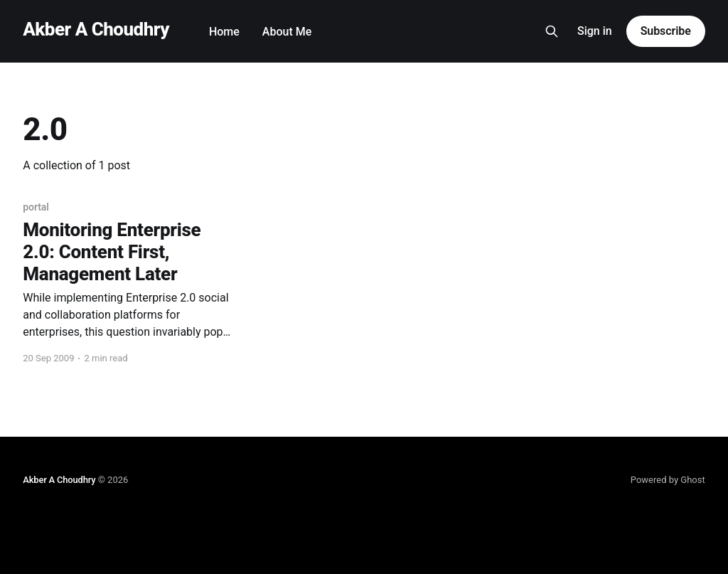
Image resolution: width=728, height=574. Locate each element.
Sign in (595, 31)
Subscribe (666, 31)
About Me (287, 32)
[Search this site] (552, 31)
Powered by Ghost (668, 480)
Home (224, 32)
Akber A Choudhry (96, 30)
